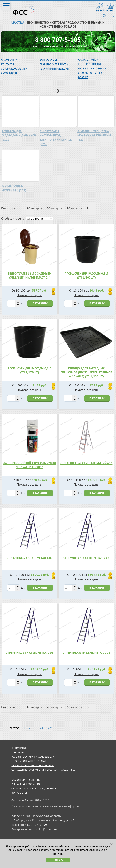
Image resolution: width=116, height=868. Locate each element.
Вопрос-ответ (20, 793)
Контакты (7, 64)
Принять (58, 860)
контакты (18, 752)
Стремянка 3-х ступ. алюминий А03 (86, 463)
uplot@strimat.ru (46, 829)
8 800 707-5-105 (58, 40)
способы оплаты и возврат (29, 761)
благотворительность (54, 64)
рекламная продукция (54, 69)
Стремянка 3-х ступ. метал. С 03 (30, 558)
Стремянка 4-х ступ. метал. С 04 (86, 558)
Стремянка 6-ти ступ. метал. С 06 (86, 653)
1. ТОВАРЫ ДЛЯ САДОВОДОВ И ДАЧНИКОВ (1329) (19, 136)
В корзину (40, 303)
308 (42, 728)
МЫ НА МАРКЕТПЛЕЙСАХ (92, 68)
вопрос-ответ (48, 60)
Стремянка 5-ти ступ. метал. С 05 (30, 653)
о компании (19, 748)
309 (49, 728)
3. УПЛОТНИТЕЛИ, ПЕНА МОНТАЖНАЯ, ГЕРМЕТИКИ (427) (95, 136)
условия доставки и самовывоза (33, 757)
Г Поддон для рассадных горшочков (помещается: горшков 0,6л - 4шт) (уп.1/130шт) (86, 372)
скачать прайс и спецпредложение (34, 789)
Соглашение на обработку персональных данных (43, 770)
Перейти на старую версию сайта (33, 765)
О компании (9, 60)
